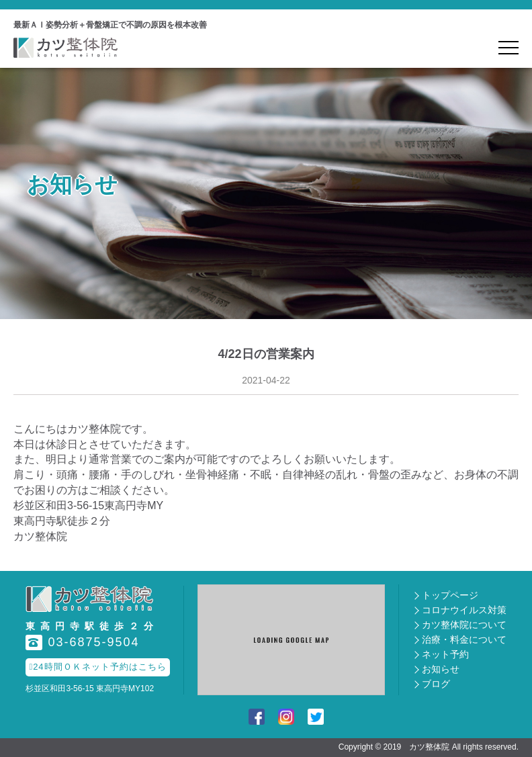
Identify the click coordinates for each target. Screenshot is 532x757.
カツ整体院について (464, 625)
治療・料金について (464, 639)
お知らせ (441, 669)
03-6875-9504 (82, 642)
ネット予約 (445, 654)
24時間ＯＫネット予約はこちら (97, 667)
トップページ (450, 595)
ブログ (436, 684)
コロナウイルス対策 (464, 610)
